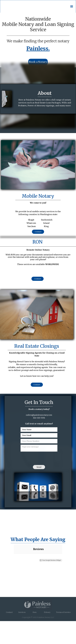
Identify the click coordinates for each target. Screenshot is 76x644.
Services (22, 612)
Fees (35, 612)
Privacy (47, 612)
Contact (38, 232)
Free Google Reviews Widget (50, 560)
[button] (72, 6)
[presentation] (39, 458)
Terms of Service (63, 612)
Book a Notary (38, 62)
